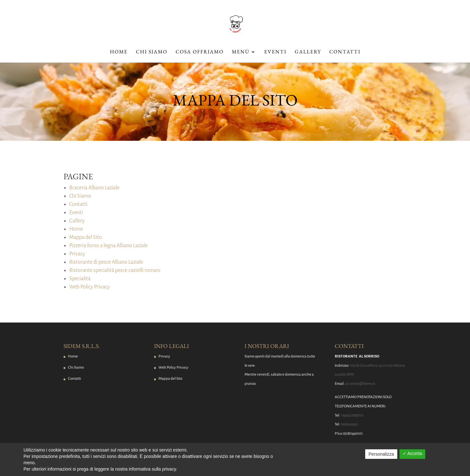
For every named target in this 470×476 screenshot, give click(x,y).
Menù (241, 52)
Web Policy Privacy (90, 287)
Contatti (345, 52)
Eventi (275, 52)
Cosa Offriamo (200, 52)
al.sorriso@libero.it (360, 384)
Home (119, 52)
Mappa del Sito (86, 237)
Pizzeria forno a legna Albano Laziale (108, 246)
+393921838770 (352, 415)
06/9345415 (349, 424)
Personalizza (381, 454)
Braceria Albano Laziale (94, 188)
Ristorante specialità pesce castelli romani (115, 270)
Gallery (308, 52)
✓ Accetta (413, 453)
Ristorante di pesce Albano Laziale (106, 262)
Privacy (77, 254)
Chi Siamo (152, 52)
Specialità (80, 279)
